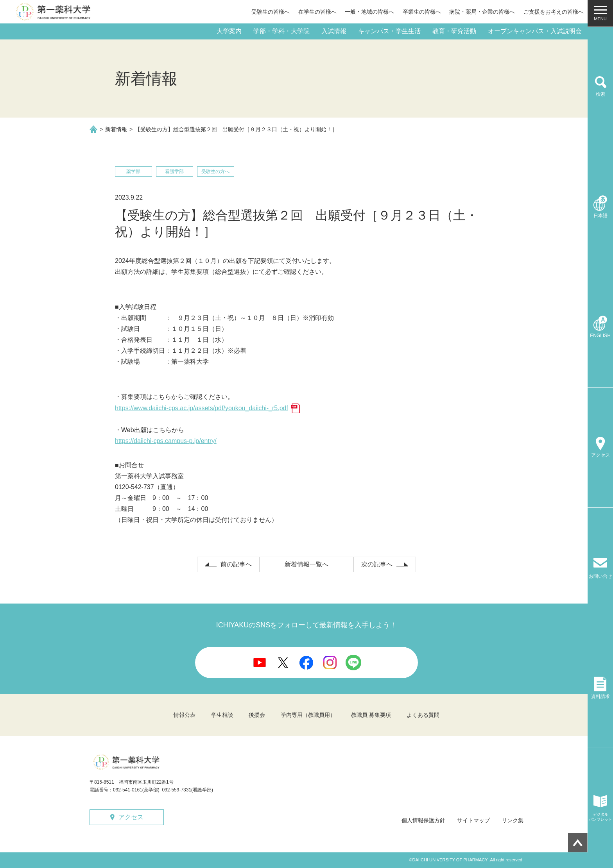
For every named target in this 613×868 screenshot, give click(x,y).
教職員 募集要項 (371, 715)
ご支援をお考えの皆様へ (554, 12)
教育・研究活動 (454, 31)
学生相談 (222, 715)
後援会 (257, 715)
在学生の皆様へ (317, 12)
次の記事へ (377, 564)
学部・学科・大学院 (281, 31)
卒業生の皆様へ (422, 12)
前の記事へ (236, 564)
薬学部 (133, 171)
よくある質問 (423, 715)
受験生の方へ (215, 171)
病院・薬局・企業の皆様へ (482, 12)
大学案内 (229, 31)
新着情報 (116, 129)
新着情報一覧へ (306, 564)
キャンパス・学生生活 (389, 31)
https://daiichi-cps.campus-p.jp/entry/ (166, 441)
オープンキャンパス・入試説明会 (535, 31)
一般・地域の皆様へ (369, 12)
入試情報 (334, 31)
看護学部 (174, 171)
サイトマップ (473, 820)
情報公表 (185, 715)
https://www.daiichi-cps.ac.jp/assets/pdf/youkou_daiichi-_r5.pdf (202, 408)
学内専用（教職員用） (308, 715)
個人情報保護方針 (423, 820)
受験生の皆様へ (271, 12)
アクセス (131, 817)
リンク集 (513, 820)
